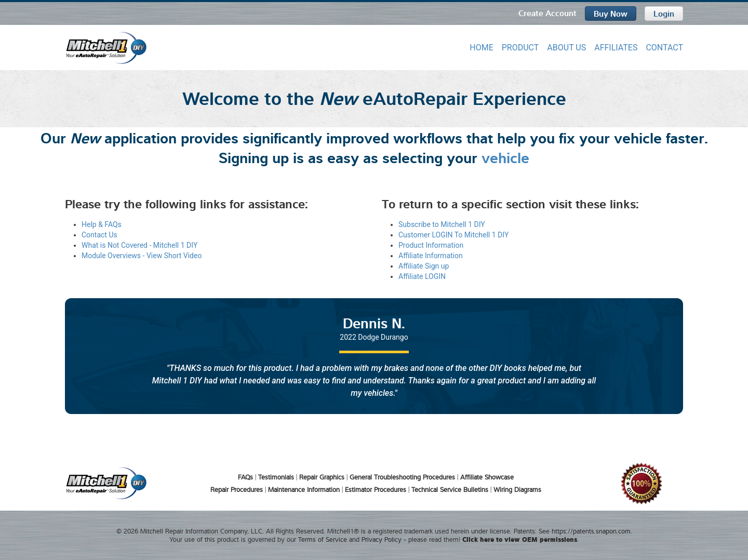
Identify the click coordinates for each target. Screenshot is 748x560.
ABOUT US (566, 48)
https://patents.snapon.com (591, 530)
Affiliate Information (431, 255)
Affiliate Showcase (487, 476)
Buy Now (611, 13)
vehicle (505, 156)
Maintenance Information (304, 489)
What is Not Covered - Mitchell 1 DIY (139, 245)
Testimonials (276, 476)
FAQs (245, 476)
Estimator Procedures (376, 489)
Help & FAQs (102, 224)
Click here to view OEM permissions (520, 538)
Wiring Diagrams (517, 489)
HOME (481, 48)
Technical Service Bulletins (450, 489)
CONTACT (664, 48)
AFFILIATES (616, 48)
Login (664, 13)
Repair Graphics (322, 476)
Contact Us (99, 234)
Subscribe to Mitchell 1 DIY (442, 224)
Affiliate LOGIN (422, 276)
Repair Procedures (237, 489)
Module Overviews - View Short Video (142, 255)
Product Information (431, 245)
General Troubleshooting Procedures (402, 476)
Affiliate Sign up (424, 265)
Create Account (547, 12)
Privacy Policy (382, 539)
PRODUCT (520, 48)
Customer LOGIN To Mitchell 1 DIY (453, 234)
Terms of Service (323, 539)
